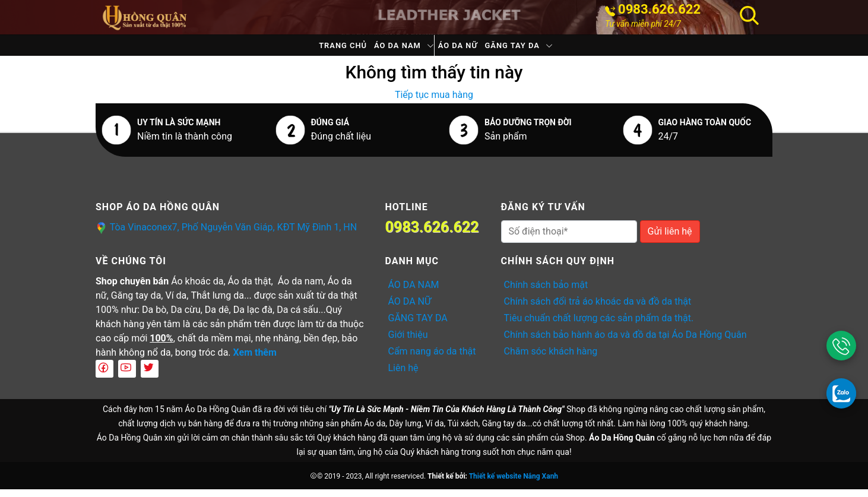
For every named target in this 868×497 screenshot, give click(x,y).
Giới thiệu (408, 342)
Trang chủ (314, 49)
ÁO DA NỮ (467, 49)
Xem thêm (255, 360)
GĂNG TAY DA (541, 49)
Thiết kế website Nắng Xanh (514, 484)
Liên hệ (403, 376)
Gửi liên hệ (670, 239)
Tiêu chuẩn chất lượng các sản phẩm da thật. (599, 326)
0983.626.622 (659, 10)
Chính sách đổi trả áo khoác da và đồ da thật (598, 309)
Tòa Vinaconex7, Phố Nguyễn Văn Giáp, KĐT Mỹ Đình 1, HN (233, 235)
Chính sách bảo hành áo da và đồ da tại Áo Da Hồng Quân (625, 342)
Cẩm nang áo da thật (432, 359)
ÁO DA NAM (388, 49)
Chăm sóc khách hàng (551, 359)
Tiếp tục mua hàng (434, 102)
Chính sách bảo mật (546, 292)
